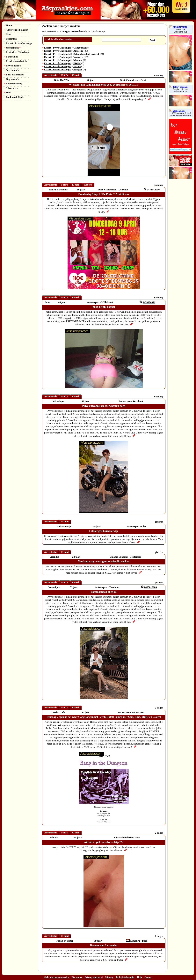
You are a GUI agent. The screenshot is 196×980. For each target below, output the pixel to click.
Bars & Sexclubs (14, 75)
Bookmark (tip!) (14, 97)
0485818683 (150, 587)
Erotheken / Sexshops (16, 52)
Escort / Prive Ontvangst (18, 43)
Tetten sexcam (178, 87)
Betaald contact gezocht (86, 54)
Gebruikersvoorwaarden (57, 977)
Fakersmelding (13, 84)
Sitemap (109, 977)
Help (7, 92)
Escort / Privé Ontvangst (57, 48)
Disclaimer (77, 977)
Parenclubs (11, 57)
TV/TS (77, 66)
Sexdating (10, 39)
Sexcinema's (11, 70)
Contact (148, 977)
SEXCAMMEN (178, 27)
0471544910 (153, 190)
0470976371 (149, 302)
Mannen (78, 60)
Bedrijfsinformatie (125, 977)
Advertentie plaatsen (16, 30)
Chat (8, 34)
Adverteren (11, 88)
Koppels (78, 69)
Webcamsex (12, 48)
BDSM (77, 63)
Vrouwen (78, 57)
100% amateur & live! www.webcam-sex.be (181, 114)
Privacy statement (94, 977)
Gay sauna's (11, 79)
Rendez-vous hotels (15, 61)
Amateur (78, 51)
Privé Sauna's (12, 66)
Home (8, 25)
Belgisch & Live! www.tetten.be (181, 90)
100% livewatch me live (181, 31)
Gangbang (79, 48)
